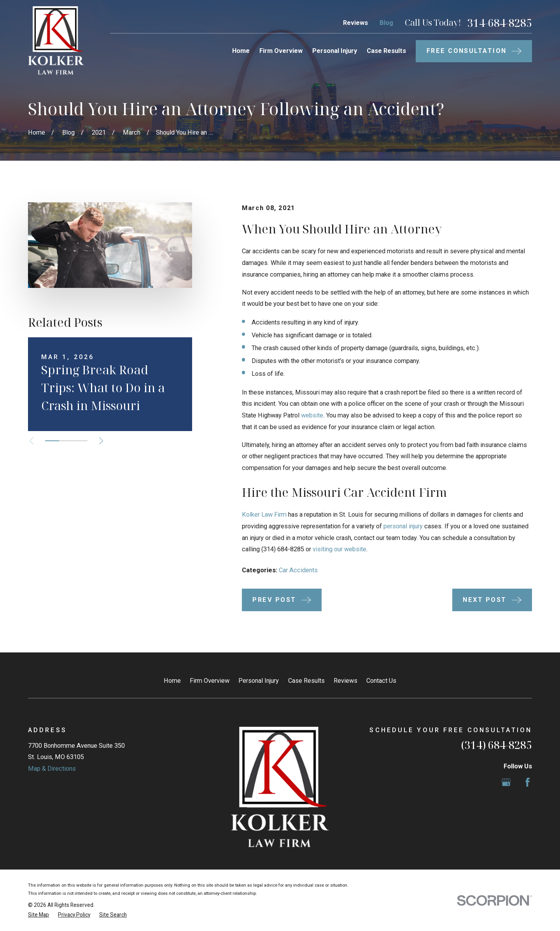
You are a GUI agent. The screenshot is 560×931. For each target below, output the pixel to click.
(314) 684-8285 (497, 745)
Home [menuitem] (241, 51)
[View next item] (101, 441)
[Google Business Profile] (506, 782)
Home (172, 681)
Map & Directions (52, 769)
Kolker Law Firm (264, 515)
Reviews (355, 23)
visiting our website (339, 549)
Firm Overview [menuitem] (281, 51)
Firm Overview (210, 681)
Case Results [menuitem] (386, 51)
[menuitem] (38, 915)
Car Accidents (298, 570)
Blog (386, 23)
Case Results (306, 681)
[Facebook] (528, 782)
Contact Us (381, 681)
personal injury (403, 526)
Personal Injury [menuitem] (335, 51)
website (312, 415)
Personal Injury (259, 681)
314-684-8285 (500, 23)
